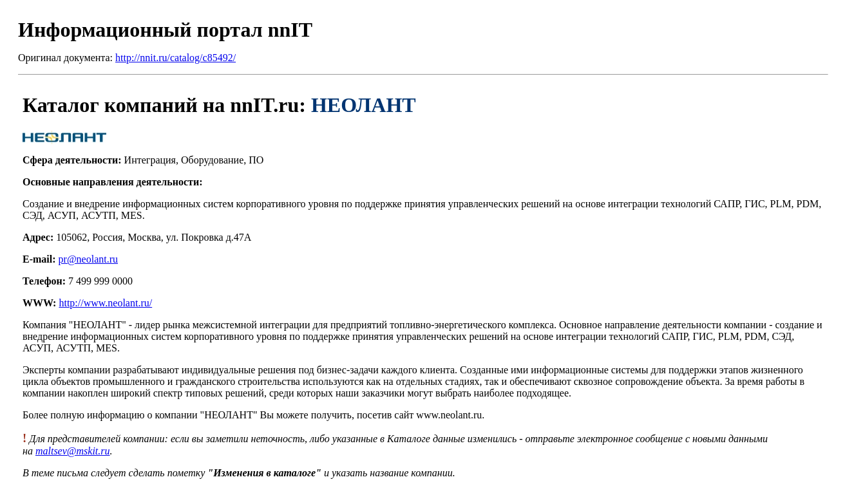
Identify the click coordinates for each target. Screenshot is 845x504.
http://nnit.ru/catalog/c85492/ (176, 58)
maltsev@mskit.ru (73, 451)
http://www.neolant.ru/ (105, 303)
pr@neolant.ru (88, 259)
